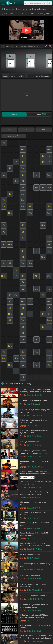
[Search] (49, 3)
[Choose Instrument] (26, 76)
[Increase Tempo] (12, 46)
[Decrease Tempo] (3, 46)
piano (13, 76)
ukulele (21, 76)
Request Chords (27, 477)
